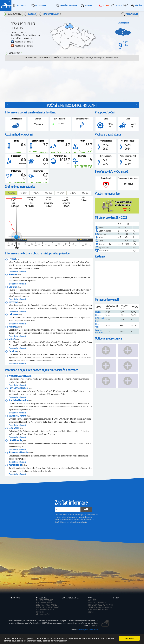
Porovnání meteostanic (46, 610)
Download (92, 600)
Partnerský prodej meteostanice (100, 605)
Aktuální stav (14, 53)
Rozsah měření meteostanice (48, 607)
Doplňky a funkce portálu (47, 605)
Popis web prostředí (44, 603)
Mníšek (98, 312)
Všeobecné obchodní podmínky (100, 607)
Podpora (86, 6)
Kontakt (91, 612)
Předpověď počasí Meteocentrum (88, 630)
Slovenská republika (51, 14)
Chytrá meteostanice (66, 6)
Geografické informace (97, 603)
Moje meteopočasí (126, 6)
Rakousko (32, 14)
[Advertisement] (117, 278)
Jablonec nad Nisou (99, 331)
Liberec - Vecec (98, 325)
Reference (40, 612)
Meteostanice (38, 6)
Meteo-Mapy (19, 6)
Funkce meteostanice (45, 600)
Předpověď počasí (43, 614)
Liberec (98, 315)
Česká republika (14, 14)
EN (9, 7)
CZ (9, 1)
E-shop (116, 598)
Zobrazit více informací (17, 271)
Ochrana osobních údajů (98, 610)
